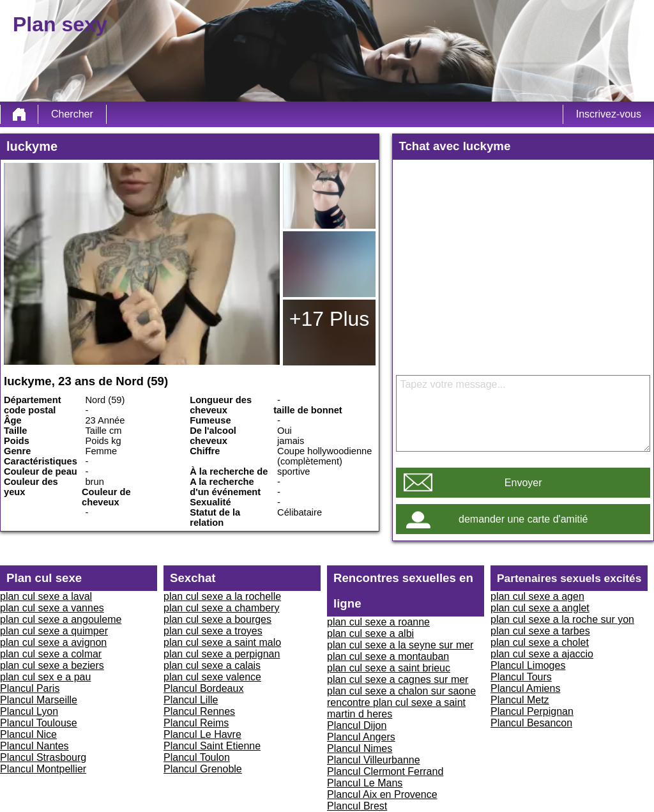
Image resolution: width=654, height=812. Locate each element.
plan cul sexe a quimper (54, 631)
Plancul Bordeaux (203, 688)
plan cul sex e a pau (45, 677)
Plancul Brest (357, 806)
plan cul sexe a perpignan (222, 654)
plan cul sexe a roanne (378, 622)
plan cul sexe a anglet (540, 608)
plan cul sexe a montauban (388, 656)
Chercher (72, 114)
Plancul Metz (520, 700)
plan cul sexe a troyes (213, 631)
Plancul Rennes (199, 711)
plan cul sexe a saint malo (222, 642)
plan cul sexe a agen (537, 596)
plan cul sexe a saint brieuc (389, 668)
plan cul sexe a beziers (52, 665)
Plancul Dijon (357, 725)
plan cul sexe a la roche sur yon (562, 619)
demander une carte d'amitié (523, 519)
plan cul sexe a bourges (217, 619)
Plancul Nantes (34, 746)
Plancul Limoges (528, 665)
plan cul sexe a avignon (53, 642)
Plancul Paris (30, 688)
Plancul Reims (196, 723)
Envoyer (523, 483)
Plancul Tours (521, 677)
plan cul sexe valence (212, 677)
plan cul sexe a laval (46, 596)
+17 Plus (329, 319)
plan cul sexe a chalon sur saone (401, 691)
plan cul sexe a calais (212, 665)
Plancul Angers (361, 737)
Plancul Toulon (197, 757)
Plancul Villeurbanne (374, 760)
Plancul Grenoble (203, 769)
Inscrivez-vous (609, 114)
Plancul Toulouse (39, 723)
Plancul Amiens (525, 688)
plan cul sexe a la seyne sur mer (400, 645)
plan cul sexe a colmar (51, 654)
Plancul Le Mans (365, 783)
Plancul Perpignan (532, 711)
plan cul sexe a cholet (540, 642)
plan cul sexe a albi (370, 633)
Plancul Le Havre (202, 734)
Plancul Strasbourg (43, 757)
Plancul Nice (28, 734)
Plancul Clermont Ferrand (385, 771)
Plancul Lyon (29, 711)
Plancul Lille (191, 700)
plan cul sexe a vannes (52, 608)
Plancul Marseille (39, 700)
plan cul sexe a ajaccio (542, 654)
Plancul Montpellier (43, 769)
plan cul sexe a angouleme (61, 619)
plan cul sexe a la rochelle (222, 596)
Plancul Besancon (531, 723)
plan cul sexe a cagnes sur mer (398, 679)
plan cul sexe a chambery (221, 608)
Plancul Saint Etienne (212, 746)
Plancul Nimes (360, 748)
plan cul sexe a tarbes (540, 631)
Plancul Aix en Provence (382, 794)
